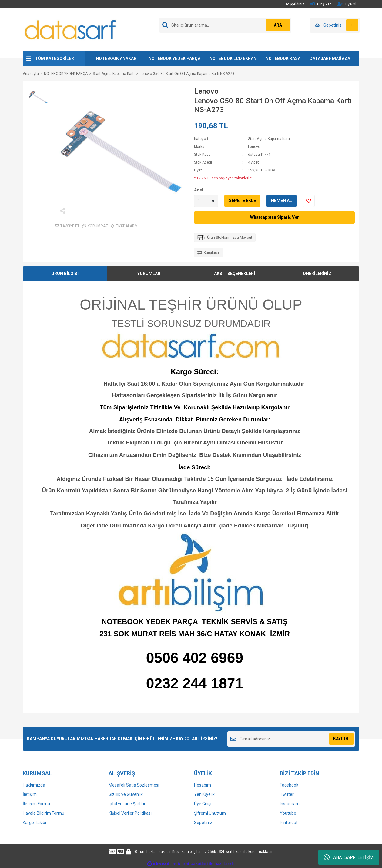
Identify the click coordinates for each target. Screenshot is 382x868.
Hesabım (203, 785)
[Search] (225, 25)
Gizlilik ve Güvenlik (126, 794)
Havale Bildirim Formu (44, 813)
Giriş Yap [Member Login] (321, 4)
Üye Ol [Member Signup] (347, 4)
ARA (278, 25)
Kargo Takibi (34, 823)
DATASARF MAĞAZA (330, 58)
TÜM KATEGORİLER (54, 58)
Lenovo (206, 91)
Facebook (289, 785)
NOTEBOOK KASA (283, 58)
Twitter (287, 794)
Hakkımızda (34, 785)
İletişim (30, 794)
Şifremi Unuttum (210, 813)
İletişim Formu (36, 804)
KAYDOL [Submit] (341, 739)
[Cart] (335, 25)
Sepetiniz (203, 823)
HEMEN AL (281, 201)
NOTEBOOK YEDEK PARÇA (174, 58)
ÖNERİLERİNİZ (317, 274)
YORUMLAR (149, 274)
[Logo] (71, 29)
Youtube (288, 813)
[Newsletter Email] (291, 739)
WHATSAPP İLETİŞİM (349, 857)
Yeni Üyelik (204, 794)
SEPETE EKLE (242, 201)
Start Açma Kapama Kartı (269, 139)
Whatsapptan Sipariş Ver (275, 217)
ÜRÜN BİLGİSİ (65, 274)
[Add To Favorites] (309, 201)
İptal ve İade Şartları (127, 804)
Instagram (290, 804)
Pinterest (289, 823)
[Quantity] (206, 201)
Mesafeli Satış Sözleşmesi (134, 785)
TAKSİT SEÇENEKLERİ (233, 274)
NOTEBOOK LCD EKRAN (233, 58)
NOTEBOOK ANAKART (118, 58)
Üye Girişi (203, 804)
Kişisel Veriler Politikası (130, 813)
